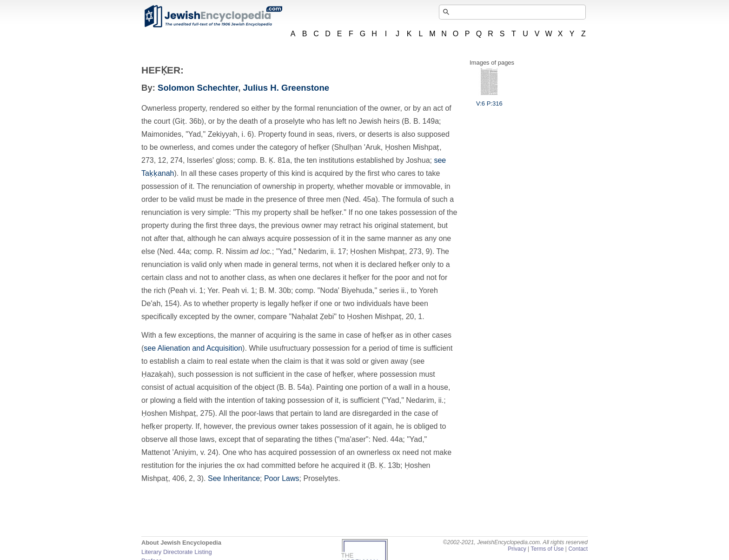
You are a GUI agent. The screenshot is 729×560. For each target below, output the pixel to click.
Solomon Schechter (198, 88)
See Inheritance (234, 478)
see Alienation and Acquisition (193, 348)
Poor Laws (282, 478)
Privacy (517, 549)
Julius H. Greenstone (286, 88)
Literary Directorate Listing (177, 552)
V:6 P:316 (489, 100)
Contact (578, 549)
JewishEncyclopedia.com (213, 16)
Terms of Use (547, 549)
